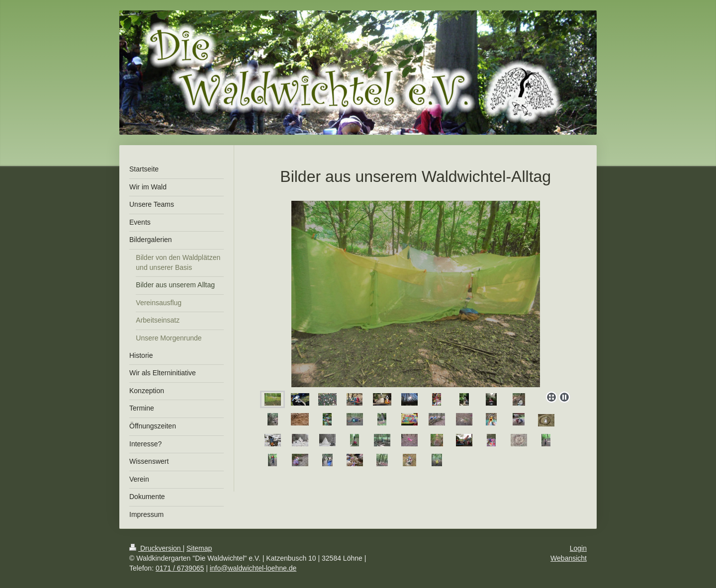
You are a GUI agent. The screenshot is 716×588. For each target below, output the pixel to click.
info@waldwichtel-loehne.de (253, 568)
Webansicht (569, 558)
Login (578, 548)
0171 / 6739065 (180, 568)
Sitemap (199, 548)
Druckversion (156, 548)
